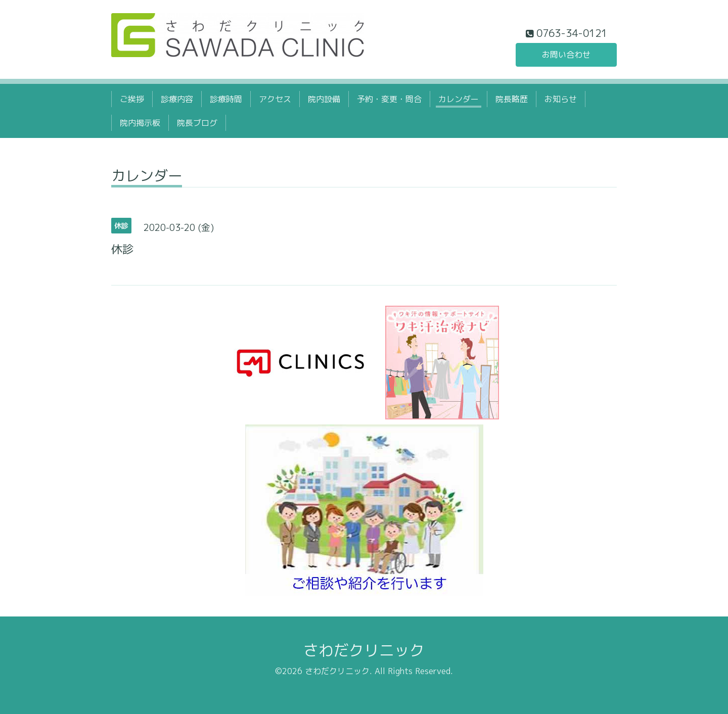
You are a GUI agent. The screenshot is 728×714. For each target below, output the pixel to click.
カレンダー (459, 99)
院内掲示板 (140, 123)
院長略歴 (512, 99)
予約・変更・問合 (389, 99)
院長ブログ (197, 123)
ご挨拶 (132, 99)
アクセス (275, 99)
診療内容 (177, 99)
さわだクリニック (364, 650)
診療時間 (226, 99)
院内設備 (324, 99)
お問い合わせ (566, 55)
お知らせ (561, 99)
